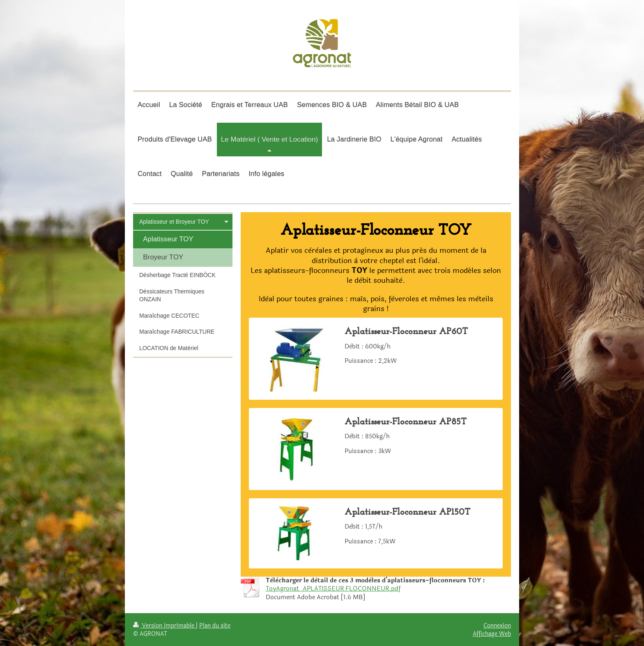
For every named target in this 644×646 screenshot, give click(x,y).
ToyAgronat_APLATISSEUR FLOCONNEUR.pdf (333, 589)
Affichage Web (492, 634)
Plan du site (215, 625)
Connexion (497, 625)
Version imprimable (164, 625)
